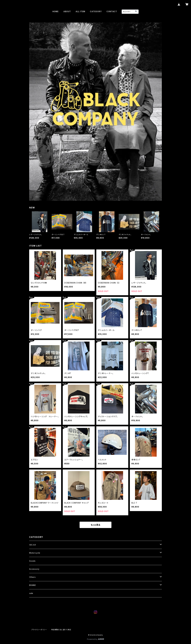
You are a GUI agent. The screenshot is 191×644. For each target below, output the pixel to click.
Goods (32, 561)
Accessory (34, 569)
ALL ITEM (80, 11)
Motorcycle (35, 553)
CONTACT (112, 11)
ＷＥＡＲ (33, 545)
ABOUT (67, 11)
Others (32, 577)
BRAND (33, 585)
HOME (56, 11)
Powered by (95, 639)
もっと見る (95, 525)
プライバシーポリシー (39, 630)
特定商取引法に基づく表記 (61, 630)
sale (32, 593)
